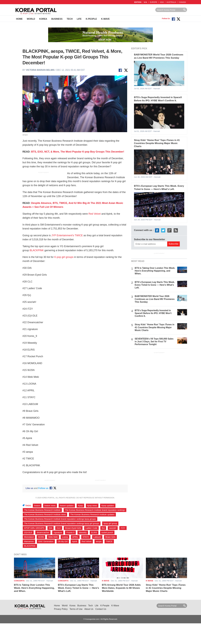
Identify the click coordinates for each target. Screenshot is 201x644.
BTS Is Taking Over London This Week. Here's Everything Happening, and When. (155, 271)
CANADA (182, 2)
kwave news (50, 506)
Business (57, 19)
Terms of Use (76, 609)
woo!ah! (113, 528)
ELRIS (94, 533)
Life (79, 19)
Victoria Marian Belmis (40, 70)
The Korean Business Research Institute (42, 510)
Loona (65, 537)
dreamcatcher (43, 533)
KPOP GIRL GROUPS (34, 528)
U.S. (146, 2)
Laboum (97, 537)
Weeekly (83, 533)
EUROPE (154, 2)
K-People (91, 19)
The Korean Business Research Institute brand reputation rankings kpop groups (60, 519)
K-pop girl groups (64, 257)
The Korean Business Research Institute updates (92, 515)
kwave (37, 506)
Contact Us (101, 609)
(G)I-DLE (28, 533)
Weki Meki (53, 537)
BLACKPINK (37, 250)
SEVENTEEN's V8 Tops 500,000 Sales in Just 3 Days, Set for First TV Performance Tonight (154, 342)
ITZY (123, 528)
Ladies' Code (91, 528)
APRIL (75, 537)
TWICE (109, 541)
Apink (75, 541)
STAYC (86, 537)
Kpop (80, 506)
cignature (58, 533)
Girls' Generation (46, 541)
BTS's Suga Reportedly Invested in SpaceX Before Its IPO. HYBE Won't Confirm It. (153, 313)
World (31, 19)
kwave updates (67, 506)
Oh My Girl (63, 541)
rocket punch (107, 533)
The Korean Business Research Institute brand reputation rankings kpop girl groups (62, 523)
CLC (59, 528)
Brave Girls (110, 537)
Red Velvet (95, 214)
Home (19, 19)
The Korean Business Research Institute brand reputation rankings (95, 510)
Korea (43, 19)
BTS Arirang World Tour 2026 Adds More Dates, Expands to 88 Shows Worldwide (121, 588)
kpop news (92, 506)
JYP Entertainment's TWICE (67, 235)
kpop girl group (110, 523)
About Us (89, 609)
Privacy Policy (61, 609)
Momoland (29, 537)
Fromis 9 (70, 533)
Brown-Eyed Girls (73, 528)
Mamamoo (29, 541)
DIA (51, 528)
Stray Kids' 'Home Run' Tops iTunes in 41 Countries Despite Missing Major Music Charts (157, 143)
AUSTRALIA (171, 2)
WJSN (41, 537)
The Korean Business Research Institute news (45, 515)
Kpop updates (108, 506)
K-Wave (105, 19)
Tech (70, 19)
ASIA (162, 2)
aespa (99, 541)
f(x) (103, 528)
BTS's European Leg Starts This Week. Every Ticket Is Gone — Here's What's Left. (155, 285)
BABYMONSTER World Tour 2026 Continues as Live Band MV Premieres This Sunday (155, 299)
